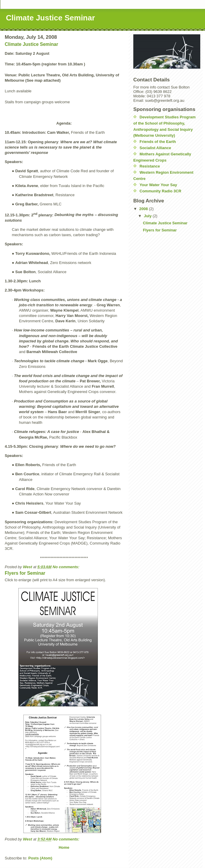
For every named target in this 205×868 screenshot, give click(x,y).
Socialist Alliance (155, 148)
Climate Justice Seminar (31, 44)
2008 (144, 209)
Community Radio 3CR (160, 191)
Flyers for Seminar (25, 573)
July (148, 216)
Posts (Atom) (40, 858)
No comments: (67, 567)
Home (64, 847)
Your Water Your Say (158, 185)
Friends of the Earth (158, 142)
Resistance (150, 166)
